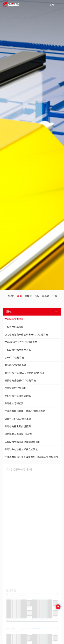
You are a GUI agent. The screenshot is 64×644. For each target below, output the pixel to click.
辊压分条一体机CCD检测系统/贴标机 (24, 373)
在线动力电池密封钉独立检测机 (21, 449)
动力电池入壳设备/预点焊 (18, 434)
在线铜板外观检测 (14, 319)
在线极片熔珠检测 (14, 327)
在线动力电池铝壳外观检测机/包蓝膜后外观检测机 (31, 457)
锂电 (19, 296)
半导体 (46, 296)
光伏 (37, 296)
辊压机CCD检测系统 (15, 365)
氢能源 (28, 296)
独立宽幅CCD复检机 (15, 388)
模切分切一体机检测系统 (18, 396)
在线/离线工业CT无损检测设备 (21, 342)
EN (52, 5)
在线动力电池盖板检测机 (18, 350)
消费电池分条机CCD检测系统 (20, 380)
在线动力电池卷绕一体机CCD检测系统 (25, 411)
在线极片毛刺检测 (14, 403)
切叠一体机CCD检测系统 (18, 419)
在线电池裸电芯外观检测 (18, 426)
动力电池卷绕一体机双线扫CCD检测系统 (26, 335)
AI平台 (11, 296)
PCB (54, 296)
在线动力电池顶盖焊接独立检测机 (22, 442)
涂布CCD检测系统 (14, 357)
